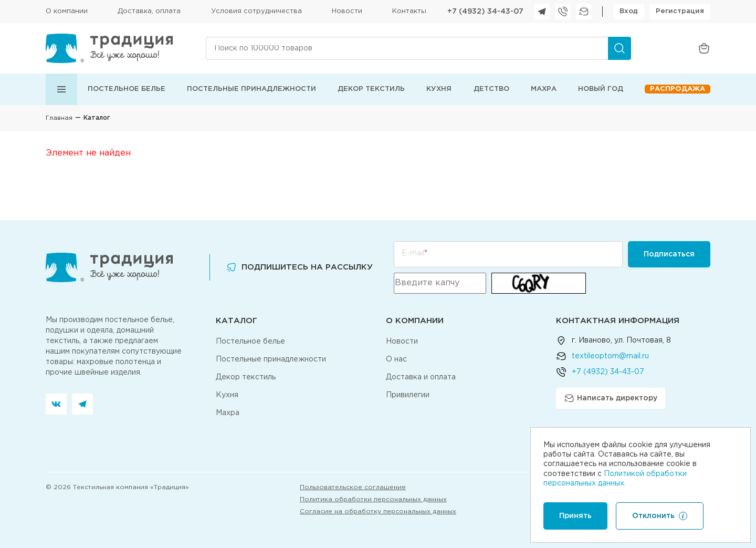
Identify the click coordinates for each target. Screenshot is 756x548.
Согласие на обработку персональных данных (378, 511)
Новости (347, 11)
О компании (67, 11)
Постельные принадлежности (251, 89)
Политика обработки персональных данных (373, 499)
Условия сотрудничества (256, 11)
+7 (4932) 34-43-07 (485, 12)
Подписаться (669, 254)
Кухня (439, 89)
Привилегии (408, 395)
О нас (396, 359)
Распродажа (678, 89)
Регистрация (680, 11)
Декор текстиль (371, 89)
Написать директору (611, 398)
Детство (491, 89)
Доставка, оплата (149, 11)
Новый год (601, 89)
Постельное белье (127, 89)
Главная (59, 118)
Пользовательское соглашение (353, 487)
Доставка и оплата (421, 377)
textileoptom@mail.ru (610, 356)
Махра (544, 89)
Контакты (409, 11)
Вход (629, 11)
